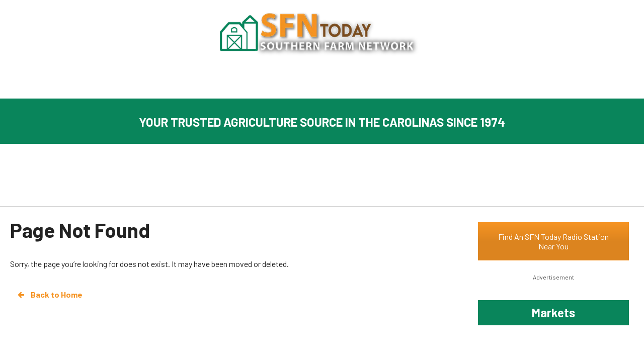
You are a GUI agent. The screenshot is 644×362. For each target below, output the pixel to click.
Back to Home (49, 295)
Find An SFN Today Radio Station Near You (553, 241)
